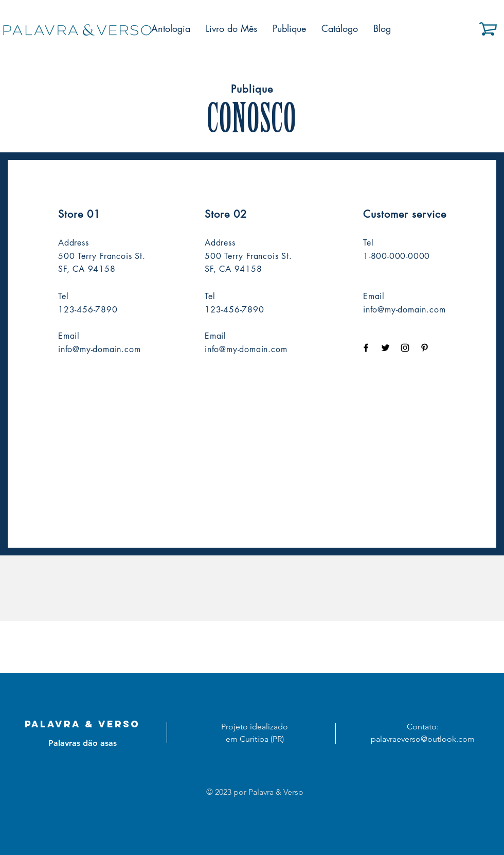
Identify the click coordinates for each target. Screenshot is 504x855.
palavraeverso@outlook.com (423, 739)
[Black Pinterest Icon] (425, 348)
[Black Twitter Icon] (385, 348)
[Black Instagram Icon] (405, 348)
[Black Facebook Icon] (366, 348)
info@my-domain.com (99, 349)
